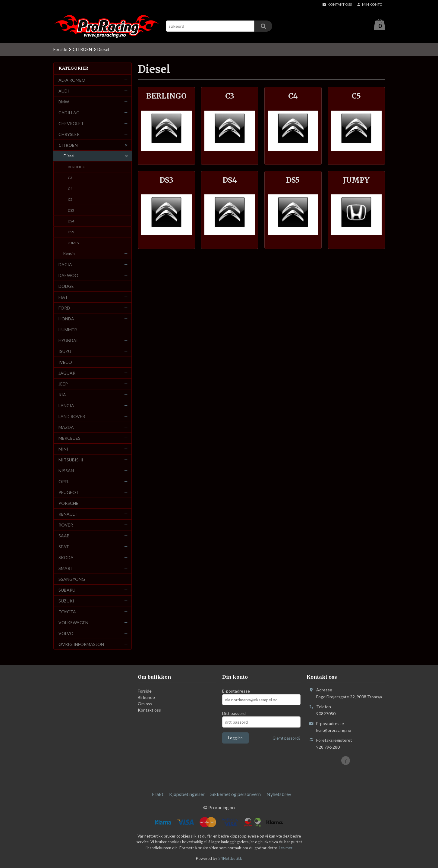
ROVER (66, 525)
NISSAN (66, 471)
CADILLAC (69, 113)
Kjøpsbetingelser (187, 794)
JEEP (63, 384)
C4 (70, 189)
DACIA (65, 265)
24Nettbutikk (230, 859)
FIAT (63, 297)
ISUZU (65, 352)
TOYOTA (67, 612)
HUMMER (68, 330)
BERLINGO (77, 167)
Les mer (286, 848)
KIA (62, 395)
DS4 (71, 221)
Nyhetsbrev (279, 794)
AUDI (64, 91)
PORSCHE (68, 503)
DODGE (66, 286)
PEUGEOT (69, 493)
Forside (60, 50)
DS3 (71, 211)
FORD (64, 308)
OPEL (64, 482)
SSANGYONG (72, 579)
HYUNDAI (68, 341)
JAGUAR (67, 373)
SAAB (64, 536)
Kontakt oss (149, 710)
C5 (70, 200)
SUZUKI (66, 601)
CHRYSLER (69, 135)
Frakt (158, 794)
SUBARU (67, 590)
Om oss (145, 704)
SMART (66, 569)
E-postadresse (236, 691)
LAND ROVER (72, 417)
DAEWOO (68, 276)
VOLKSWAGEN (73, 623)
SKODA (66, 558)
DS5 (71, 232)
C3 (70, 178)
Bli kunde (146, 698)
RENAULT (68, 514)
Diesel (69, 156)
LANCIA (66, 406)
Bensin (69, 254)
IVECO (65, 362)
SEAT (64, 547)
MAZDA (66, 428)
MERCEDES (69, 438)
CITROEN (68, 145)
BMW (64, 102)
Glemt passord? (287, 738)
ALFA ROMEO (72, 80)
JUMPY (74, 243)
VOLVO (66, 634)
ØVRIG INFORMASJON (81, 645)
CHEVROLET (71, 124)
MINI (63, 449)
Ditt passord (234, 714)
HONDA (66, 319)
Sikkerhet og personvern (236, 794)
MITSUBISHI (71, 460)
